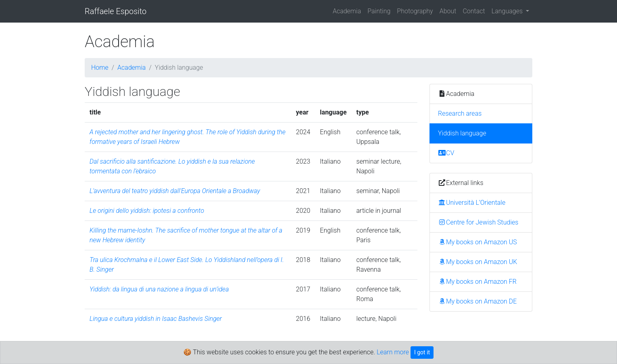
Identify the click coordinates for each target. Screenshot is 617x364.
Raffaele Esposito (116, 11)
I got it (422, 352)
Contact (474, 11)
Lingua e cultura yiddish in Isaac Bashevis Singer (156, 319)
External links (461, 183)
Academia (347, 11)
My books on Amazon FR (477, 282)
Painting (379, 11)
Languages (508, 11)
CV (446, 153)
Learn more (393, 352)
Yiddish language (462, 133)
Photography (415, 11)
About (448, 11)
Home (100, 68)
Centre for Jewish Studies (478, 222)
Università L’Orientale (472, 203)
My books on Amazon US (477, 242)
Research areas (460, 113)
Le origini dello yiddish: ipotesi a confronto (147, 211)
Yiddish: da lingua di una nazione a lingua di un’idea (159, 289)
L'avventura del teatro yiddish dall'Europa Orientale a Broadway (175, 191)
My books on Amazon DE (477, 301)
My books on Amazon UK (477, 262)
